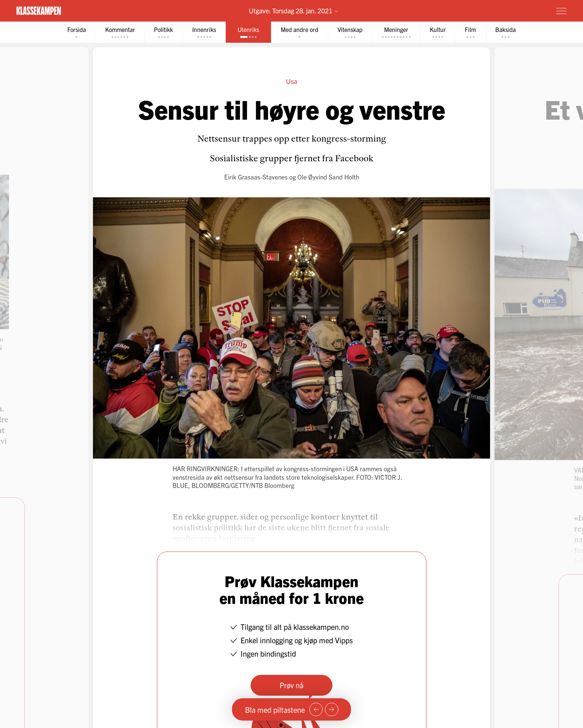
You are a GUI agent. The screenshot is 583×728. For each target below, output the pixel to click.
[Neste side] (332, 709)
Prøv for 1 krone (517, 10)
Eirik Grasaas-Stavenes (256, 177)
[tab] (76, 32)
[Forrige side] (316, 709)
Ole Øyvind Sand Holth (328, 177)
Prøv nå (291, 685)
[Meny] (561, 11)
